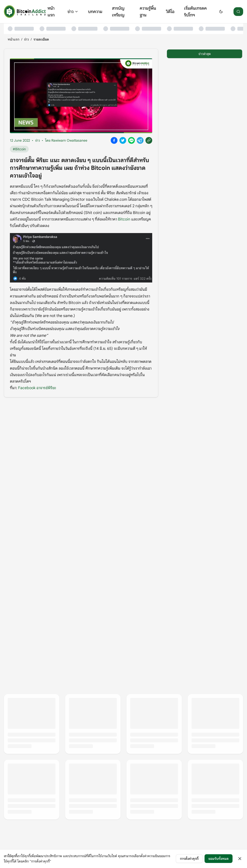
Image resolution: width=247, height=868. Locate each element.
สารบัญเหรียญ (118, 12)
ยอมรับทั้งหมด (219, 859)
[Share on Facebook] (114, 140)
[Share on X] (123, 140)
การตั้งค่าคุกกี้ (189, 859)
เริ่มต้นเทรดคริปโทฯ (195, 12)
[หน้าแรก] (25, 12)
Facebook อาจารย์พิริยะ (37, 388)
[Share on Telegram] (140, 140)
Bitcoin (124, 219)
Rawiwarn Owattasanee (69, 140)
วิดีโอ (170, 12)
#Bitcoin (19, 149)
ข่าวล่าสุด (205, 54)
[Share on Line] (131, 140)
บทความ (95, 12)
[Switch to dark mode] (221, 12)
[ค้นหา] (238, 12)
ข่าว (73, 12)
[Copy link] (149, 140)
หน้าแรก (51, 12)
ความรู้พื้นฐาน (148, 12)
